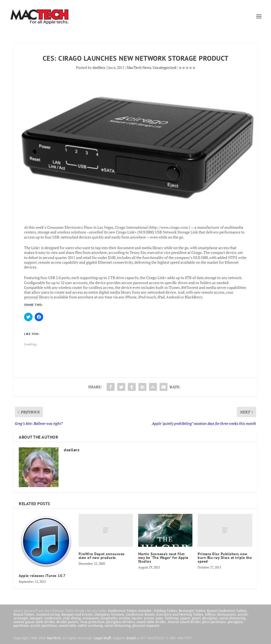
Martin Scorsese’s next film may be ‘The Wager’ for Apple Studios (163, 558)
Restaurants (227, 614)
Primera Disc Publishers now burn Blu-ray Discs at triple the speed (225, 558)
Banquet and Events (77, 614)
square (185, 618)
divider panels (67, 622)
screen (149, 618)
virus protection (92, 622)
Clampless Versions (109, 614)
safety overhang (90, 625)
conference (53, 618)
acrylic (243, 614)
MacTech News (139, 67)
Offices (210, 614)
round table (67, 625)
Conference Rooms (140, 614)
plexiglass (210, 618)
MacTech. (54, 638)
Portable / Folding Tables (158, 611)
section (125, 618)
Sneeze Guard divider (184, 622)
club (66, 618)
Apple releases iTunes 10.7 (42, 576)
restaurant (91, 618)
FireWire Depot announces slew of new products (102, 556)
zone (159, 618)
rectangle (21, 618)
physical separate (146, 625)
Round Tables (24, 614)
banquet (36, 618)
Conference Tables (122, 611)
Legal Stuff (102, 638)
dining (76, 618)
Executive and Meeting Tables (180, 614)
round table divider (152, 622)
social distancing (232, 618)
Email (131, 638)
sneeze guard (24, 622)
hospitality (109, 618)
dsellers (99, 67)
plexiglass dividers (121, 622)
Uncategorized (164, 67)
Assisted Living (48, 614)
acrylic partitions (44, 625)
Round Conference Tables (227, 611)
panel (196, 618)
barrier (137, 618)
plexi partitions (214, 622)
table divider (45, 622)
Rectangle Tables (192, 611)
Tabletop (171, 618)
